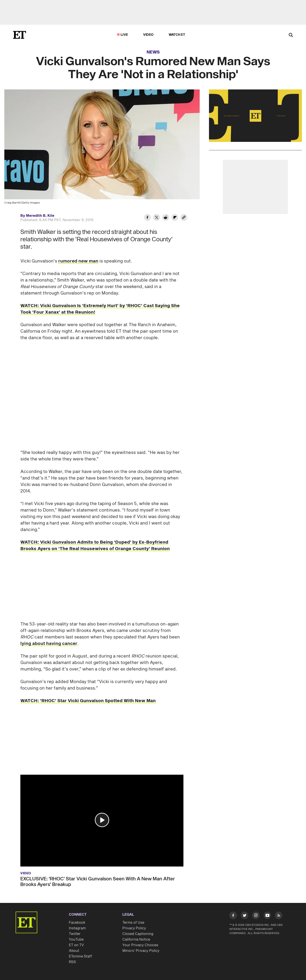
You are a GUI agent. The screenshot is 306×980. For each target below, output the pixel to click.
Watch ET (177, 35)
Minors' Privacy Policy (141, 951)
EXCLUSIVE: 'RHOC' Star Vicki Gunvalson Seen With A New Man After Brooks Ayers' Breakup (98, 882)
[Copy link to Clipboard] (184, 218)
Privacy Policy (134, 928)
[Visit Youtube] (267, 916)
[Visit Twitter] (245, 916)
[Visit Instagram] (256, 916)
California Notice (136, 940)
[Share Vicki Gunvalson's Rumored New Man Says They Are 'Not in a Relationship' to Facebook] (147, 218)
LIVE (124, 35)
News (153, 52)
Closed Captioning (138, 934)
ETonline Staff (80, 956)
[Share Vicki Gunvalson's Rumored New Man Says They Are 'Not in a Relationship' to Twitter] (157, 218)
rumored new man (78, 261)
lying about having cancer (49, 644)
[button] (102, 820)
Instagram (77, 928)
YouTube (76, 940)
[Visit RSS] (279, 916)
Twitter (75, 934)
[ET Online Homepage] (19, 35)
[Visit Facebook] (233, 916)
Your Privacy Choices (140, 945)
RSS (72, 962)
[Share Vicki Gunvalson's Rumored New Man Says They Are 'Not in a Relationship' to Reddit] (166, 218)
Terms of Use (133, 923)
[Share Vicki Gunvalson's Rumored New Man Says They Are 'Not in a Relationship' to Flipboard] (175, 218)
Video (148, 35)
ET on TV (76, 945)
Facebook (77, 923)
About (74, 951)
